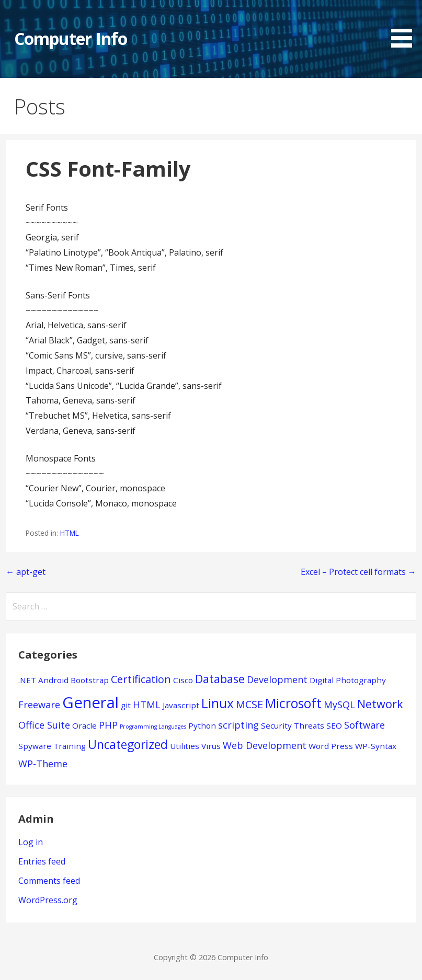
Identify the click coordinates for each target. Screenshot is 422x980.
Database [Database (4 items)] (220, 679)
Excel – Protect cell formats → (358, 572)
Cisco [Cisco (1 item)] (183, 680)
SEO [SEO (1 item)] (334, 725)
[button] (405, 25)
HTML (70, 533)
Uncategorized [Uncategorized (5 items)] (128, 745)
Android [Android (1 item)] (53, 680)
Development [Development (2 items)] (277, 679)
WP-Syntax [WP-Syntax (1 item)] (376, 746)
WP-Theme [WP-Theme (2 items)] (43, 764)
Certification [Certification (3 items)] (141, 679)
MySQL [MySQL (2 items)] (339, 705)
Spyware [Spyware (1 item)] (35, 746)
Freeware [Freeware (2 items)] (39, 705)
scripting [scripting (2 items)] (238, 725)
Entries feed (42, 861)
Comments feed (49, 881)
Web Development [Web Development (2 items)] (265, 745)
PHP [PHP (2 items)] (108, 725)
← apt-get (26, 572)
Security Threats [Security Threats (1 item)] (293, 725)
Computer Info (71, 38)
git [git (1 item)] (126, 705)
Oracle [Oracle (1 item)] (84, 725)
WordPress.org (48, 900)
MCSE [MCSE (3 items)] (249, 704)
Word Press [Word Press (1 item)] (331, 746)
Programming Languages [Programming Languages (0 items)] (153, 727)
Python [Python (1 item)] (202, 725)
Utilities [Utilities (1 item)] (185, 746)
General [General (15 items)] (90, 702)
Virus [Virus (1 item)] (211, 746)
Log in (31, 842)
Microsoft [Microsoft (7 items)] (293, 703)
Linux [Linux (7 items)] (218, 703)
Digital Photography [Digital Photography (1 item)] (348, 680)
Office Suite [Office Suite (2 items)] (44, 725)
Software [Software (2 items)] (364, 725)
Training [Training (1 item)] (70, 746)
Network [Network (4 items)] (380, 704)
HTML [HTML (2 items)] (147, 705)
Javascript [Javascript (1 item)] (181, 705)
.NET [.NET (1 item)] (27, 680)
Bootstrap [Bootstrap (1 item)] (90, 680)
